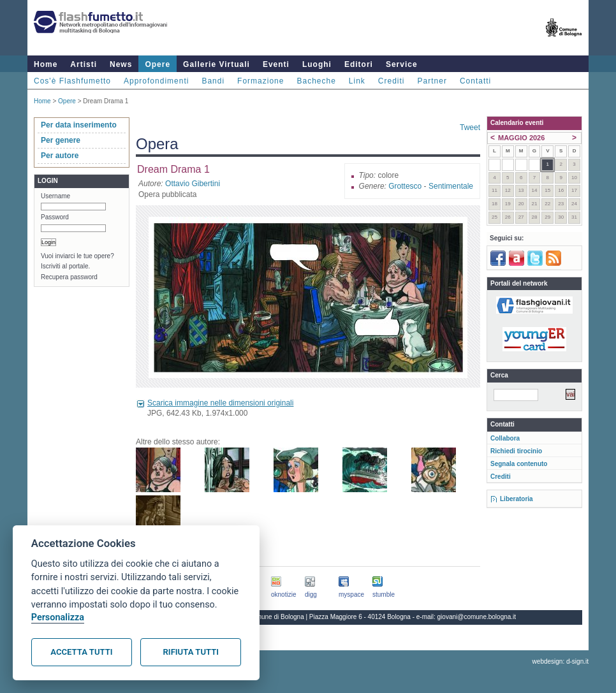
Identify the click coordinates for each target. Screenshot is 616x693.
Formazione (260, 81)
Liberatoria (517, 499)
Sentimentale (451, 186)
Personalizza (58, 617)
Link (357, 81)
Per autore (60, 156)
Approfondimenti (156, 81)
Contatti (475, 81)
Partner (432, 81)
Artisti (84, 64)
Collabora (505, 438)
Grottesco (405, 186)
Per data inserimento (79, 125)
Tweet (470, 128)
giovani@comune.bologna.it (477, 617)
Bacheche (316, 81)
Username (55, 196)
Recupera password (69, 277)
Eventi (276, 64)
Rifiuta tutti (191, 652)
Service (402, 64)
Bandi (213, 81)
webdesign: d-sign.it (561, 661)
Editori (359, 64)
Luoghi (317, 64)
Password (55, 217)
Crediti (392, 81)
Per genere (61, 140)
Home (46, 64)
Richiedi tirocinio (516, 451)
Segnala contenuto (519, 464)
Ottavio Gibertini (193, 184)
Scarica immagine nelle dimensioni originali (220, 403)
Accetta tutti (81, 652)
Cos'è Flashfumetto (72, 81)
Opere (158, 64)
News (121, 64)
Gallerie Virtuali (216, 64)
